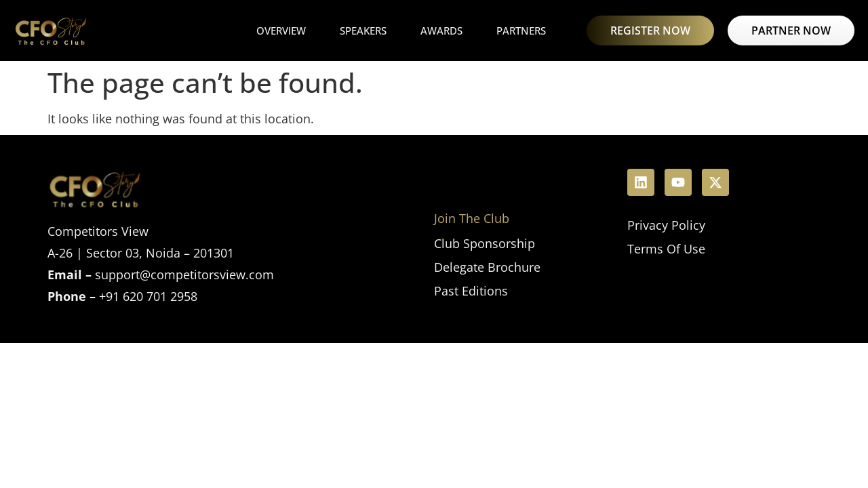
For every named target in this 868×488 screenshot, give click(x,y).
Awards (441, 30)
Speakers (363, 30)
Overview (281, 30)
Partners (521, 30)
